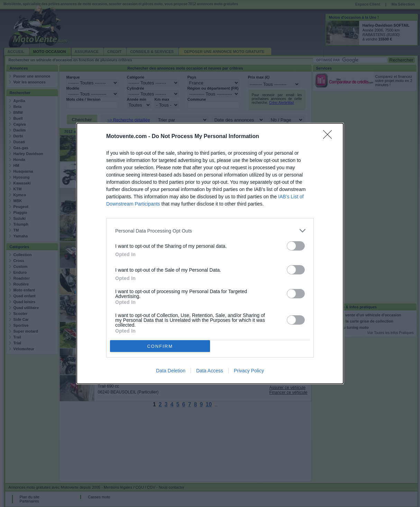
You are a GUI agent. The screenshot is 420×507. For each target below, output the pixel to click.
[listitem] (210, 231)
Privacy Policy (249, 371)
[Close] (330, 137)
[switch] (296, 246)
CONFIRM (160, 346)
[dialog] (210, 253)
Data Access (210, 371)
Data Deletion (171, 371)
